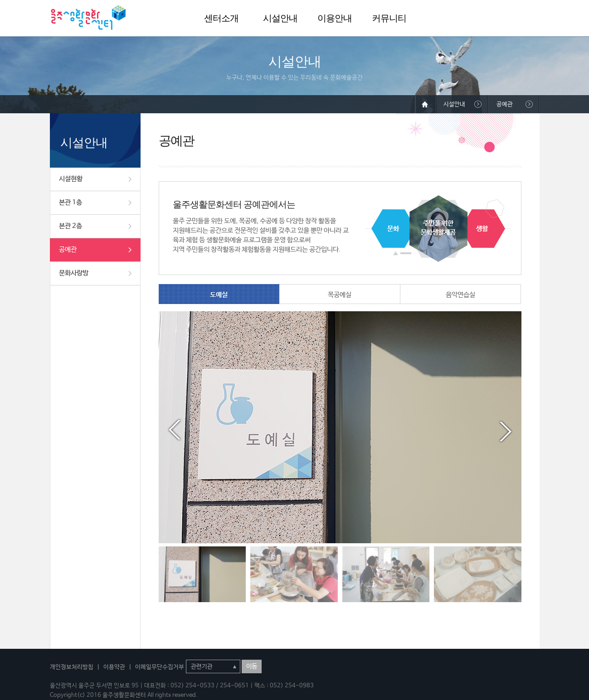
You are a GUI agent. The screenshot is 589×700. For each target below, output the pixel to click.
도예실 (219, 295)
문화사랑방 (74, 273)
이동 (252, 666)
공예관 (68, 249)
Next (506, 430)
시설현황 (71, 179)
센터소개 (221, 18)
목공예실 (340, 295)
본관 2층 (71, 226)
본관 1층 (71, 202)
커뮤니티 (389, 18)
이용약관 (114, 667)
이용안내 (335, 18)
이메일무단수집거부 (160, 667)
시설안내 (280, 18)
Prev (175, 430)
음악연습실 (460, 295)
